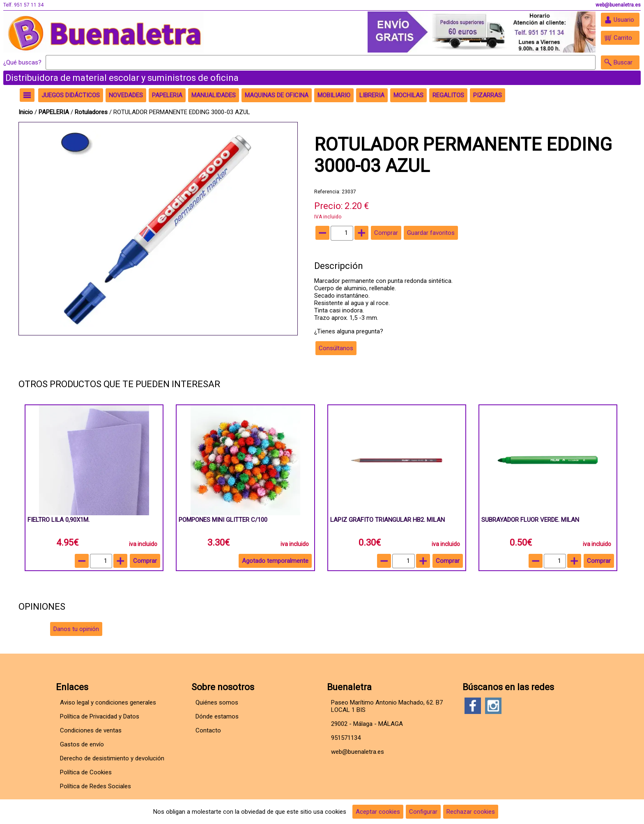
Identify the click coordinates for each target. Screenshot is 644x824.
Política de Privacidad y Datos (100, 716)
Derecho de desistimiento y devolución (112, 758)
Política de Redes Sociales (95, 786)
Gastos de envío (82, 744)
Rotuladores (91, 112)
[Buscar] (321, 62)
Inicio (26, 112)
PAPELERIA (55, 112)
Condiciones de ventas (91, 730)
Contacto (208, 730)
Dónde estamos (217, 716)
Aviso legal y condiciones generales (108, 702)
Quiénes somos (217, 702)
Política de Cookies (86, 772)
